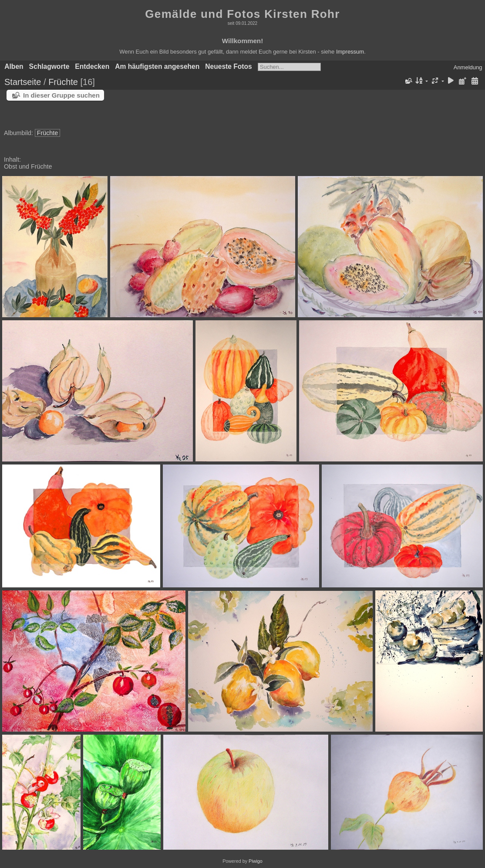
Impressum (350, 52)
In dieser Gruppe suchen (61, 95)
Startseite (23, 82)
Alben (14, 66)
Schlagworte (49, 66)
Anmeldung (468, 67)
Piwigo (256, 861)
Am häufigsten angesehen (157, 66)
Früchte (63, 82)
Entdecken (92, 66)
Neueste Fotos (228, 66)
